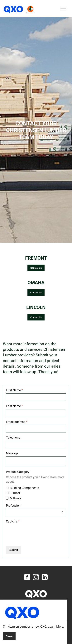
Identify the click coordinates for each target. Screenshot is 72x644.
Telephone (13, 437)
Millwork (14, 498)
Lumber (13, 493)
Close (9, 636)
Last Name (14, 406)
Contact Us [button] (36, 268)
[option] (36, 130)
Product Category (18, 472)
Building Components (22, 488)
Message (12, 453)
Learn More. (56, 626)
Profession (13, 505)
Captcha (13, 521)
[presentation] (35, 532)
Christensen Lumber (20, 10)
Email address (17, 422)
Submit (13, 550)
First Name (14, 390)
